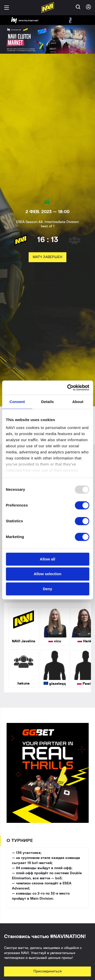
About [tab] (78, 402)
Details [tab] (48, 402)
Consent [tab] (17, 402)
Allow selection (48, 574)
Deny (48, 589)
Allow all (48, 559)
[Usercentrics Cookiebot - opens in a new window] (68, 388)
